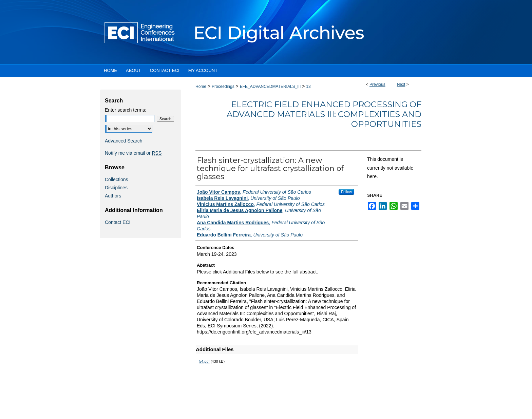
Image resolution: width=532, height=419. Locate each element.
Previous (377, 84)
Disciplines (116, 188)
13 (308, 87)
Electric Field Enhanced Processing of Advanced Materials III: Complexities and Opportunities (324, 114)
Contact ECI (118, 222)
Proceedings (223, 87)
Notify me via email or (133, 153)
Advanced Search (124, 141)
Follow (346, 192)
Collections (116, 179)
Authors (113, 196)
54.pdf (204, 361)
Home (201, 87)
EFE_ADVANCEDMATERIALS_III (270, 87)
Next (401, 84)
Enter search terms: (126, 110)
